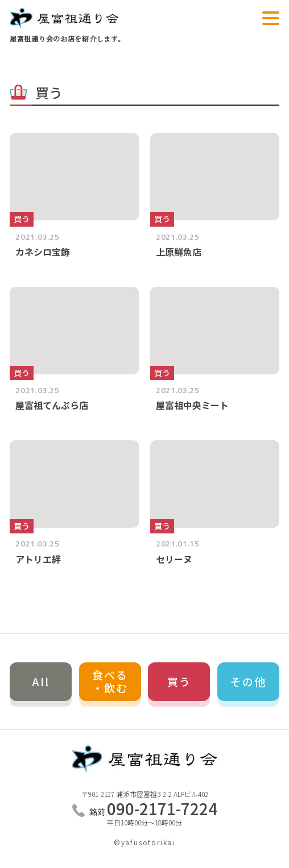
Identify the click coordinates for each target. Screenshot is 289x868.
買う (179, 681)
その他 (248, 681)
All (41, 681)
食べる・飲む (110, 681)
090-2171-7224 (153, 809)
